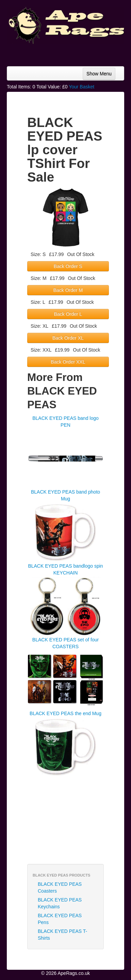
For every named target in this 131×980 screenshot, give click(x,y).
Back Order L (68, 314)
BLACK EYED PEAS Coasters (60, 887)
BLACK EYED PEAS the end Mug (65, 713)
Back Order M (68, 290)
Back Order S (68, 266)
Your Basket (81, 87)
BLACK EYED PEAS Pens (60, 919)
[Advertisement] (70, 53)
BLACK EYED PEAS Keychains (60, 903)
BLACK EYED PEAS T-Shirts (62, 935)
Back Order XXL (68, 362)
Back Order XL (68, 338)
